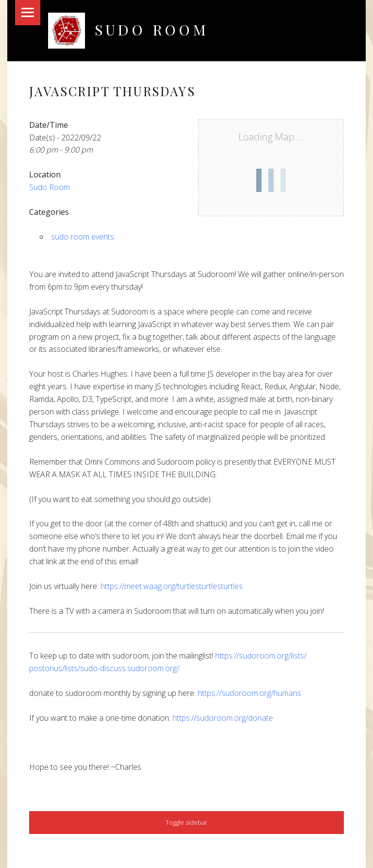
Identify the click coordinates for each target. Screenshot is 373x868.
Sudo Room (152, 29)
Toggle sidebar (186, 822)
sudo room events (83, 237)
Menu (28, 13)
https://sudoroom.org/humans (249, 693)
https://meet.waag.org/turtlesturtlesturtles (172, 586)
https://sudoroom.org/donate (223, 718)
